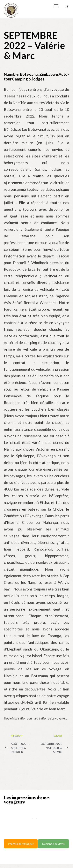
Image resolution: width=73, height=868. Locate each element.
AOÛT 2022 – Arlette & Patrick (20, 748)
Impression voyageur (21, 844)
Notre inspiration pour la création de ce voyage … (36, 718)
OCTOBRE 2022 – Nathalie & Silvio (51, 748)
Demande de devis (53, 844)
